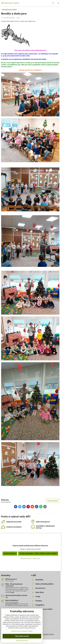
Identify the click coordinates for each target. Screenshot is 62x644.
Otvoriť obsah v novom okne (30, 558)
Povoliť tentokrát (10, 553)
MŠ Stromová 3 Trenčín (10, 3)
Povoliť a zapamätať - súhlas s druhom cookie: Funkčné (38, 553)
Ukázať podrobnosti (22, 641)
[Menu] (58, 3)
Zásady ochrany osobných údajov (43, 634)
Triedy (12, 592)
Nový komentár (53, 501)
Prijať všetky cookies (22, 636)
